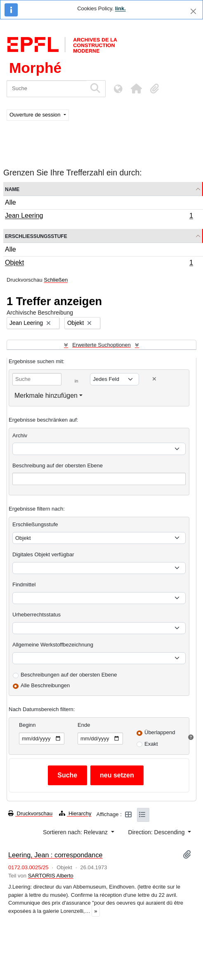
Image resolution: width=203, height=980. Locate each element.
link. (120, 8)
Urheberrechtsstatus (37, 615)
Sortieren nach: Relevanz (76, 832)
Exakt (151, 744)
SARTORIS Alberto (51, 876)
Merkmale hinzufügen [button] (46, 395)
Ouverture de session (36, 115)
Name (12, 189)
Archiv (20, 435)
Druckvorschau (30, 813)
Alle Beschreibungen (45, 685)
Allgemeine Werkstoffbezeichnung (53, 645)
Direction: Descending (157, 832)
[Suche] (46, 89)
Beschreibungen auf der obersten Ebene (69, 675)
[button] (136, 89)
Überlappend (160, 732)
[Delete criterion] (154, 379)
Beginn (27, 725)
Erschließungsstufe (36, 236)
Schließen (56, 280)
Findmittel (24, 584)
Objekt (99, 264)
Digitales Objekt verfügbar (43, 554)
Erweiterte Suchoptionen (101, 345)
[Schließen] (193, 11)
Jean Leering (99, 217)
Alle (11, 202)
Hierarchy (75, 813)
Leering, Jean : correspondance (55, 855)
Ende (84, 725)
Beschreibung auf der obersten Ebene (58, 465)
